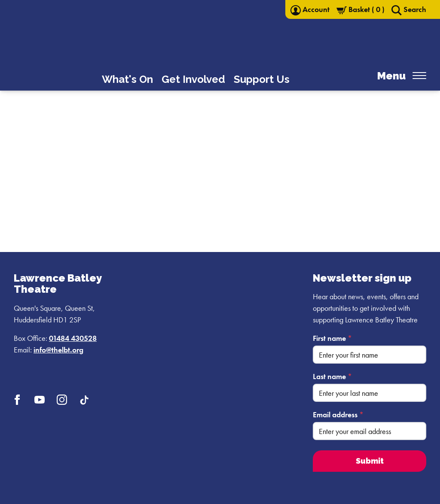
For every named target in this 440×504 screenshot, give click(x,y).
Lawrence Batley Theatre (58, 284)
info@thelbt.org (58, 350)
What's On (127, 79)
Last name (332, 376)
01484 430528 (73, 338)
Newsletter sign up (362, 278)
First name (332, 338)
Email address (338, 414)
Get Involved (193, 79)
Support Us (262, 79)
